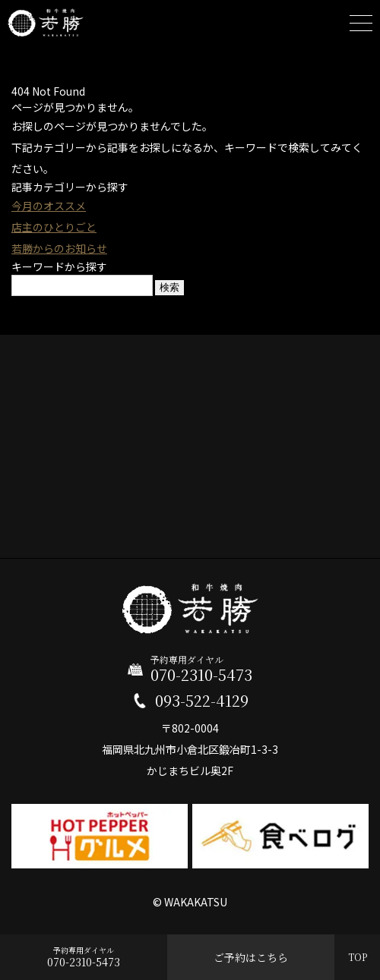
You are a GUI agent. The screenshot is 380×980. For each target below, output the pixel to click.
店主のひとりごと (54, 227)
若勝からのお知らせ (59, 248)
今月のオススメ (49, 206)
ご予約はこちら (251, 957)
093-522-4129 (202, 701)
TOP (358, 957)
